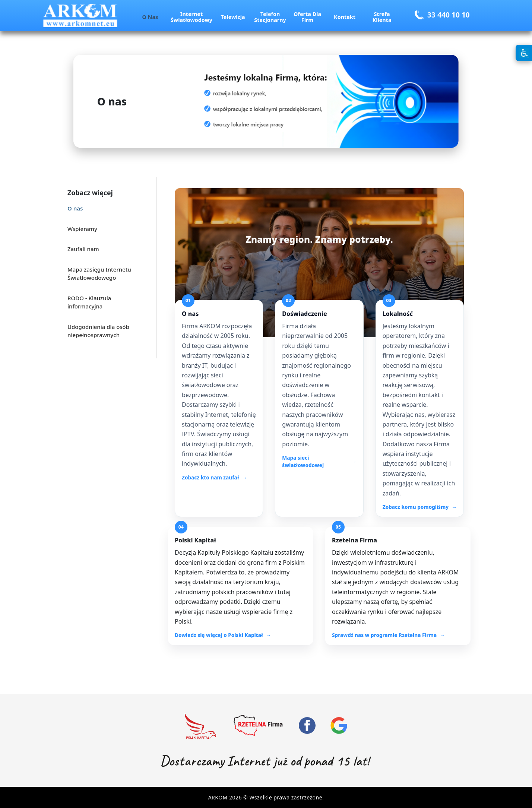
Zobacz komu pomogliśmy (416, 507)
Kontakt (345, 17)
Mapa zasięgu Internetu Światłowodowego (99, 274)
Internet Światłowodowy (191, 17)
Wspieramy (82, 229)
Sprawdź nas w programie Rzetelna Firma (384, 635)
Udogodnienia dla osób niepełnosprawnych (98, 331)
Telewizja (233, 17)
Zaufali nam (83, 249)
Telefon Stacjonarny (270, 17)
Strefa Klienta (382, 17)
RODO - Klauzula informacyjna (89, 302)
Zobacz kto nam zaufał (210, 478)
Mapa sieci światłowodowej (303, 462)
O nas (150, 17)
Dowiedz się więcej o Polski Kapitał (219, 635)
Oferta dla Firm (307, 17)
